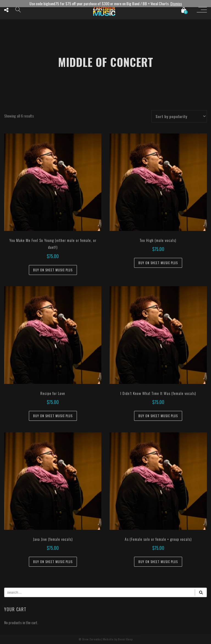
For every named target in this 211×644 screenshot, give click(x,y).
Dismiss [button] (176, 3)
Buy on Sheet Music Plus (53, 270)
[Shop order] (179, 116)
